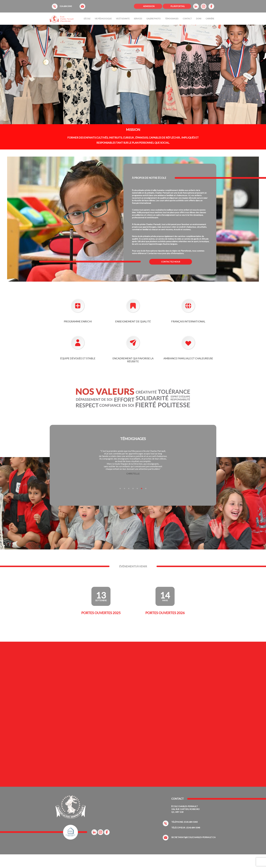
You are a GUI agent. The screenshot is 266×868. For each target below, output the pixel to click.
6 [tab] (142, 489)
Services (138, 19)
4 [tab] (133, 489)
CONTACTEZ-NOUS (171, 262)
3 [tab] (129, 489)
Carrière (210, 19)
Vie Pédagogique (103, 19)
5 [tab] (137, 489)
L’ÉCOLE (87, 19)
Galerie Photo (154, 19)
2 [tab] (124, 489)
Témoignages (172, 19)
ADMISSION (149, 6)
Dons (199, 19)
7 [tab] (146, 489)
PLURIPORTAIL (178, 6)
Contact (187, 19)
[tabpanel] (133, 463)
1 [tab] (120, 489)
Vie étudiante (123, 19)
